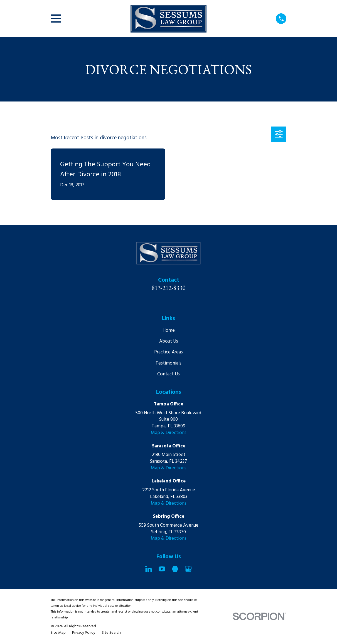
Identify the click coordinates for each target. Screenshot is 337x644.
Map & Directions (169, 433)
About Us (169, 341)
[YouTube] (162, 569)
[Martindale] (175, 569)
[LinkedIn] (149, 569)
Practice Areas (168, 352)
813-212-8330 (169, 288)
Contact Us (168, 374)
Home (169, 330)
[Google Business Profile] (188, 569)
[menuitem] (58, 633)
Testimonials (168, 363)
